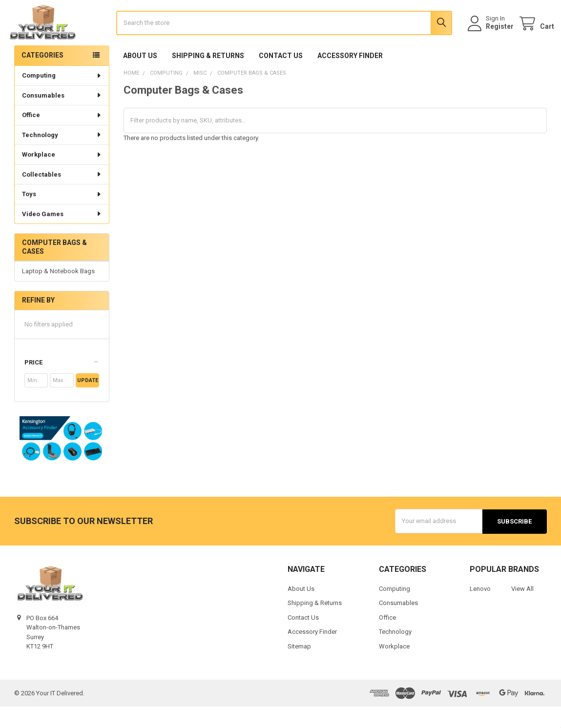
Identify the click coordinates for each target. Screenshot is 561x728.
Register (492, 38)
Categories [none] (42, 77)
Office (62, 137)
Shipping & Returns (208, 78)
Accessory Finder (350, 78)
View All (522, 610)
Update (88, 402)
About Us (140, 78)
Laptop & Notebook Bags (58, 293)
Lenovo (480, 610)
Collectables (62, 196)
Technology (62, 157)
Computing (62, 97)
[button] (62, 384)
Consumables (62, 117)
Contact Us (281, 78)
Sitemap (299, 668)
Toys (62, 216)
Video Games (62, 236)
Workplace (62, 176)
